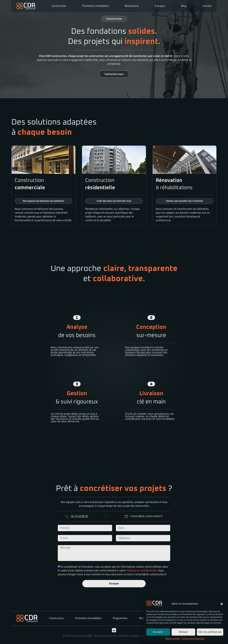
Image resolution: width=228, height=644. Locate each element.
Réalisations (132, 6)
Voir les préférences (210, 632)
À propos (160, 6)
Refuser (183, 632)
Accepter (158, 632)
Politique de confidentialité (193, 639)
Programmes (120, 618)
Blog (184, 6)
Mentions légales (173, 639)
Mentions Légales (129, 636)
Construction (59, 6)
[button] (222, 604)
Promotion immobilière (95, 6)
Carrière (207, 6)
